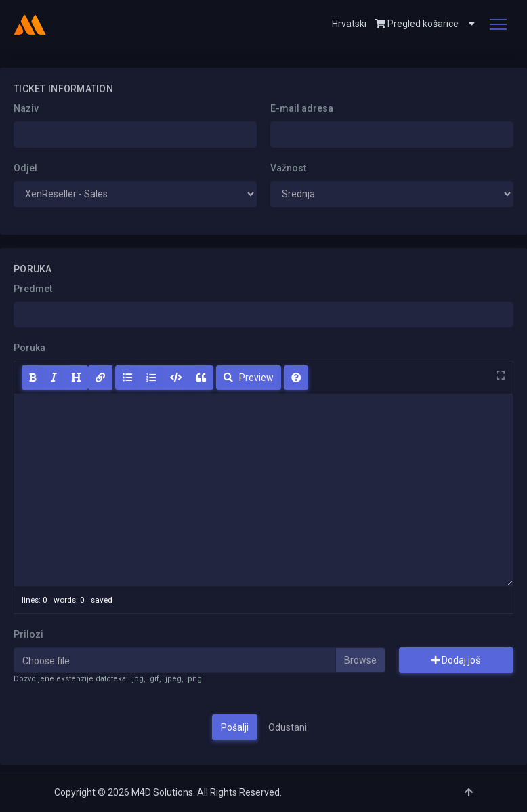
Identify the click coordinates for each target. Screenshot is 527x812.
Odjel (25, 168)
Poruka (29, 348)
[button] (467, 24)
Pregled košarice (417, 24)
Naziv (26, 108)
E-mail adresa (302, 108)
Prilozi (28, 634)
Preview (249, 378)
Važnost (288, 168)
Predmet (33, 289)
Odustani (288, 727)
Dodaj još (456, 660)
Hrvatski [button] (349, 24)
